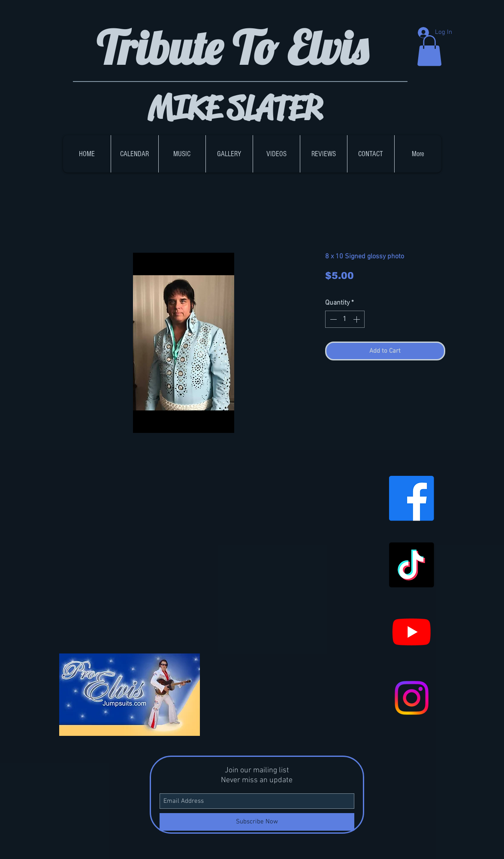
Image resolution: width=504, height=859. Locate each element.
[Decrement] (332, 319)
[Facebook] (412, 498)
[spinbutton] (345, 319)
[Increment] (357, 319)
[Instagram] (412, 698)
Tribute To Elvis (237, 47)
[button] (429, 51)
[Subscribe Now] (257, 822)
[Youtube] (412, 631)
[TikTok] (412, 565)
